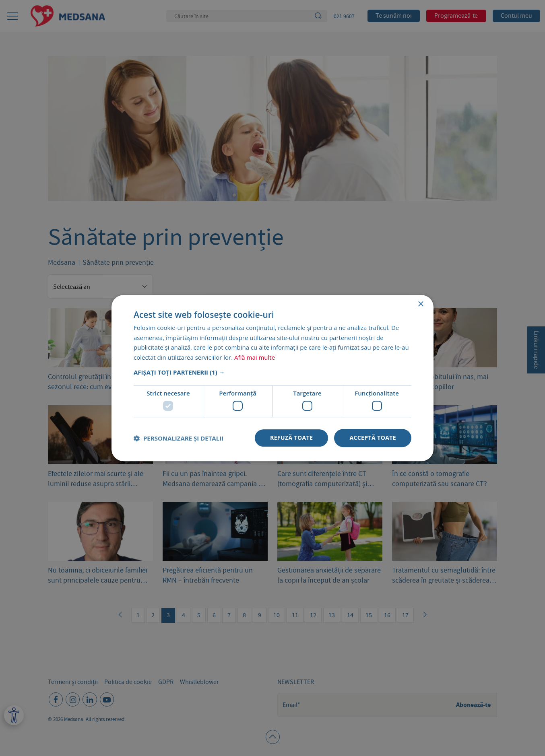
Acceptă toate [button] (373, 438)
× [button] (420, 304)
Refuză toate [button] (291, 438)
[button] (272, 372)
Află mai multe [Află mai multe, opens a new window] (255, 357)
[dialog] (272, 378)
